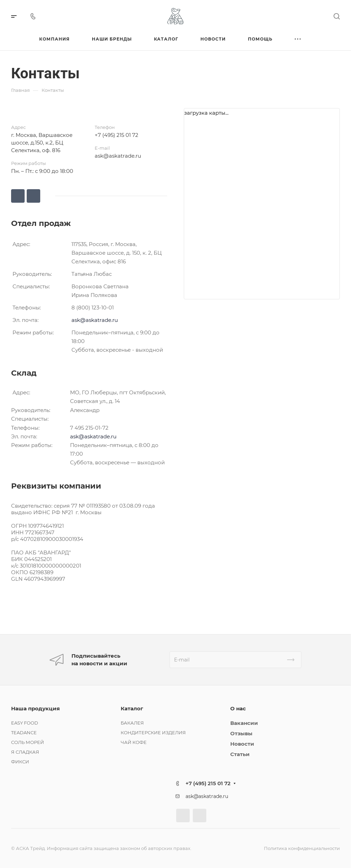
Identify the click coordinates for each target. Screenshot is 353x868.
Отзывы (241, 733)
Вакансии (244, 723)
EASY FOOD (25, 723)
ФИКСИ (20, 762)
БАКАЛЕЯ (132, 723)
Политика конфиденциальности (302, 848)
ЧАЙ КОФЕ (134, 742)
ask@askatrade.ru (118, 156)
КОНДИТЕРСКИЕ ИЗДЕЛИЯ (153, 733)
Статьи (240, 754)
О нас (238, 708)
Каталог (132, 708)
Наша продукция (35, 708)
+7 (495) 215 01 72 (117, 135)
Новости (242, 744)
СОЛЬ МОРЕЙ (28, 742)
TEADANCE (24, 733)
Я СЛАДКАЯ (25, 752)
